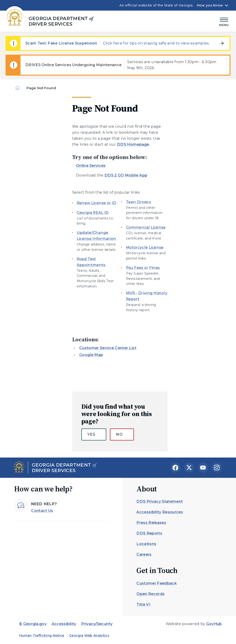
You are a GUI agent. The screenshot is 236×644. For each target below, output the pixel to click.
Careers (144, 554)
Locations (146, 544)
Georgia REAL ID (93, 213)
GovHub (214, 624)
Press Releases (151, 523)
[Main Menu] (224, 21)
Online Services (91, 166)
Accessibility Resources (160, 512)
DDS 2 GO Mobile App (126, 175)
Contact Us (42, 511)
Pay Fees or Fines (143, 268)
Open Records (150, 594)
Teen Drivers (139, 202)
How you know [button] (210, 5)
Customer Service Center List (108, 348)
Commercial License (146, 227)
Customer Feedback (156, 583)
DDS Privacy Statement (160, 501)
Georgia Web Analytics (89, 635)
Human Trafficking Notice (42, 635)
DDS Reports (149, 533)
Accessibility (64, 624)
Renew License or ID (97, 203)
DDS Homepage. (133, 144)
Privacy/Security (97, 624)
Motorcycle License (145, 247)
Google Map (91, 355)
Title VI (143, 604)
